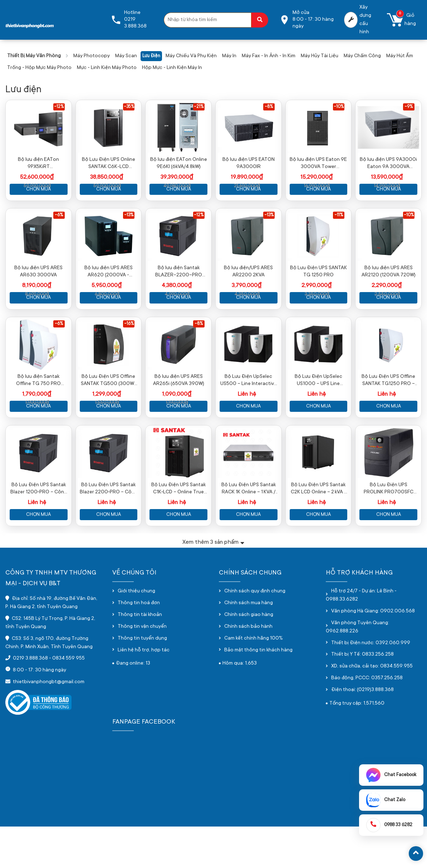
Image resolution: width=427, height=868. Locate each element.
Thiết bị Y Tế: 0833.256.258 (362, 696)
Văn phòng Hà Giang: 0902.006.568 (373, 653)
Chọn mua (38, 200)
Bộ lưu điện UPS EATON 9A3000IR (249, 174)
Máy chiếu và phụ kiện (191, 56)
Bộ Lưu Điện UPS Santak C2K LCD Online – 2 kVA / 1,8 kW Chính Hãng (318, 531)
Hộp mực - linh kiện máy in (172, 68)
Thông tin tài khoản (140, 656)
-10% (339, 107)
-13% (129, 226)
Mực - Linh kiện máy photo (107, 68)
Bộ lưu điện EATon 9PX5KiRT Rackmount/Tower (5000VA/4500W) (38, 174)
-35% (129, 107)
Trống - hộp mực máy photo (39, 68)
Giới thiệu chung (136, 633)
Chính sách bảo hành (248, 668)
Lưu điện (151, 56)
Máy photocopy (92, 56)
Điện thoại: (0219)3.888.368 (362, 731)
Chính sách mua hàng (249, 645)
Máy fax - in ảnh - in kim (269, 56)
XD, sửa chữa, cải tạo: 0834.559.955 (372, 708)
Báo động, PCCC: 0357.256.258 (367, 720)
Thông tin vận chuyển (142, 668)
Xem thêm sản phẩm (213, 584)
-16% (129, 345)
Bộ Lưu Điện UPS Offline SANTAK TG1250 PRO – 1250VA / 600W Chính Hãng (388, 412)
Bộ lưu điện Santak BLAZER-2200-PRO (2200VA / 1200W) (179, 293)
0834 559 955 (68, 700)
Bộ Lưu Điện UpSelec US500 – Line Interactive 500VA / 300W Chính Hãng (249, 412)
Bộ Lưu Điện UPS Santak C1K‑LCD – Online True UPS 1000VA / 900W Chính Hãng (178, 531)
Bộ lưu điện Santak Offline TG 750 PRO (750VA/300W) (38, 412)
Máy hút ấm (400, 56)
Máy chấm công (362, 56)
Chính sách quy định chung (255, 633)
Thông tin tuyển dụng (142, 680)
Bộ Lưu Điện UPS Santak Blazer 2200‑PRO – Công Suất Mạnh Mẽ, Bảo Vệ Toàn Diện (109, 531)
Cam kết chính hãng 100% (254, 680)
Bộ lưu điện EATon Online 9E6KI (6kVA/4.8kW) (179, 174)
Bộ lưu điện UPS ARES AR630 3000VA (38, 292)
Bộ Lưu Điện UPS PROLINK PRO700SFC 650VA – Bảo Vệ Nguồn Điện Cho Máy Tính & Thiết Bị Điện (389, 531)
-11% (339, 226)
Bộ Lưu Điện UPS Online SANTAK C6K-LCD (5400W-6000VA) (109, 174)
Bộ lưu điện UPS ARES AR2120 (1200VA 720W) (389, 292)
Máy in (229, 56)
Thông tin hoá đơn (139, 645)
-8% (269, 107)
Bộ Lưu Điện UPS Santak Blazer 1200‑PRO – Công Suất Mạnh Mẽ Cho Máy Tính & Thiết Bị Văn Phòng (39, 531)
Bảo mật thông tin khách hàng (258, 692)
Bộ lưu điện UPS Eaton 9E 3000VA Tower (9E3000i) (318, 174)
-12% (59, 107)
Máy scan (126, 56)
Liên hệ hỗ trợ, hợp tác (144, 692)
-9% (409, 107)
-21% (199, 107)
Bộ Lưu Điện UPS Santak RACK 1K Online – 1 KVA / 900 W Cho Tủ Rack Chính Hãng (249, 531)
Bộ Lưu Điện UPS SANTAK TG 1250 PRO (318, 292)
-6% (59, 226)
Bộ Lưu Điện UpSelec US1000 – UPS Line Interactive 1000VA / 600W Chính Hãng (318, 412)
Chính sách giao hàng (249, 656)
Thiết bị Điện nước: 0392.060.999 (371, 685)
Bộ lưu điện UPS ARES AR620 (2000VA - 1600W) (109, 293)
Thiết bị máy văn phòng (34, 56)
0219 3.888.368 (30, 700)
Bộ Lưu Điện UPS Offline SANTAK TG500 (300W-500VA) (109, 412)
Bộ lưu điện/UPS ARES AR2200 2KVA (248, 292)
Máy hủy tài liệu (320, 56)
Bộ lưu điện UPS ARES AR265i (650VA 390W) (179, 411)
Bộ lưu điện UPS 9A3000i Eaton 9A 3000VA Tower (388, 174)
